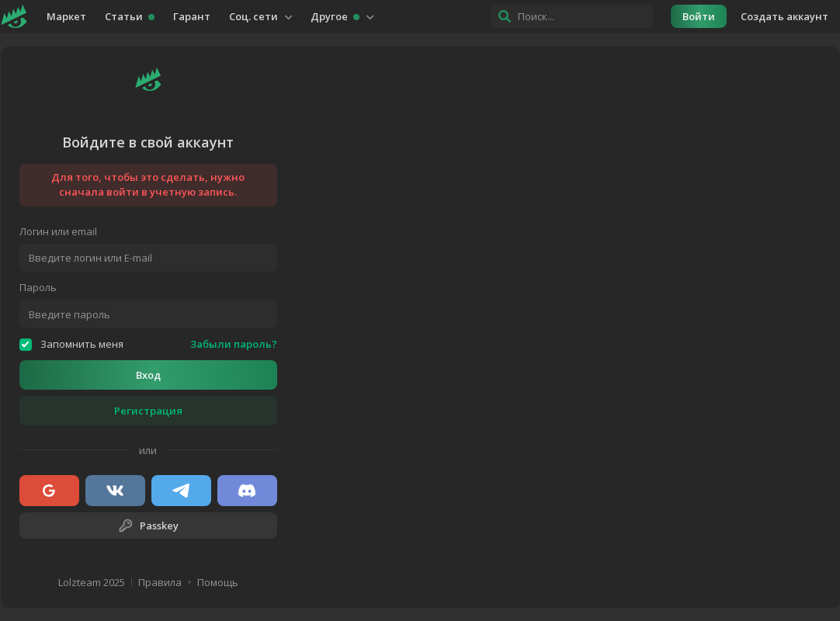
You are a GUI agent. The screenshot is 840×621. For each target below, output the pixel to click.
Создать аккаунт (784, 16)
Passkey (148, 526)
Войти (699, 16)
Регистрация (148, 411)
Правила (160, 583)
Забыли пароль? (234, 344)
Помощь (218, 583)
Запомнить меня (71, 344)
